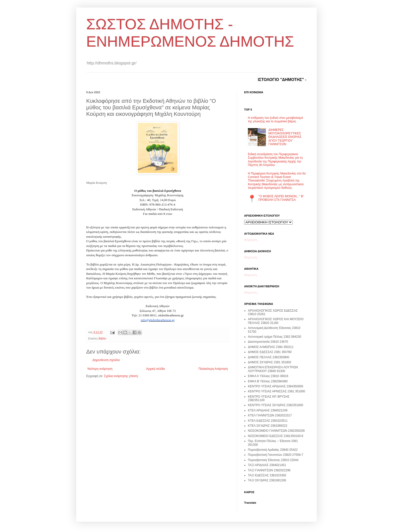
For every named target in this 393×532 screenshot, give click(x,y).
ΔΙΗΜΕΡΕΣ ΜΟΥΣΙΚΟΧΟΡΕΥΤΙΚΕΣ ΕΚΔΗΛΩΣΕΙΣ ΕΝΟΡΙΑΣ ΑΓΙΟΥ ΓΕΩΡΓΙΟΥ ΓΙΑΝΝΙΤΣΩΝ (285, 137)
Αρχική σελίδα (156, 369)
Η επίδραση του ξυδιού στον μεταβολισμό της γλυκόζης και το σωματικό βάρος (275, 120)
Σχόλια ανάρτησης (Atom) (121, 376)
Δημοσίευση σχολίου (106, 360)
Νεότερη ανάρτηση (100, 369)
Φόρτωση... (252, 240)
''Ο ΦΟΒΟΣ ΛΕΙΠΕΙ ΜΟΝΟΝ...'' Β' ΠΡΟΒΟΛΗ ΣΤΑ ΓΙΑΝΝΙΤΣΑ (281, 198)
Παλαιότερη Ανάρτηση (213, 369)
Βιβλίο (102, 338)
